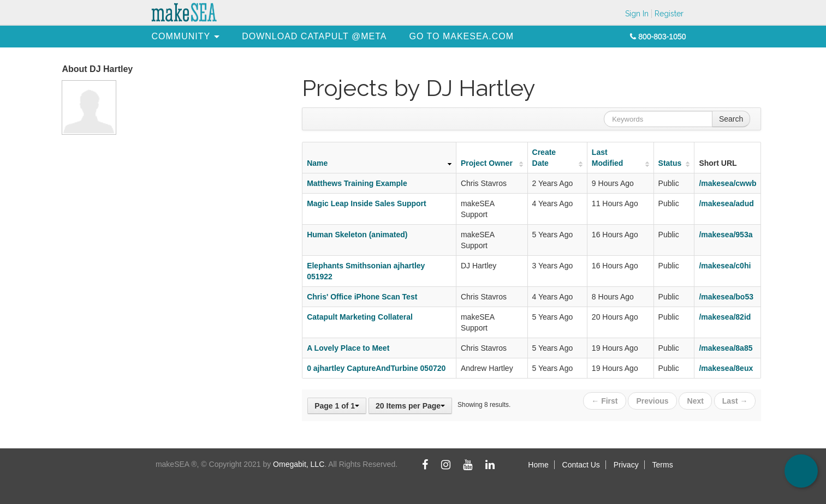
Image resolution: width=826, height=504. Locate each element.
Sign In (637, 14)
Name (317, 163)
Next (696, 401)
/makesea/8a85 (726, 348)
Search (731, 119)
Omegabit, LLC (299, 464)
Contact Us (581, 465)
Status (670, 163)
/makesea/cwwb (727, 183)
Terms (663, 465)
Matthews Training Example (357, 183)
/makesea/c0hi (725, 266)
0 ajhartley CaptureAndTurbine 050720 (376, 368)
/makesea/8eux (726, 368)
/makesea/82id (725, 317)
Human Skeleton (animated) (357, 235)
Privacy (626, 465)
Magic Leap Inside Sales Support (367, 203)
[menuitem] (181, 36)
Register (669, 14)
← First (604, 401)
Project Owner (487, 163)
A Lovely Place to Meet (348, 348)
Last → (735, 401)
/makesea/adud (726, 203)
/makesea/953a (726, 235)
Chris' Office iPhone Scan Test (362, 297)
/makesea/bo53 (726, 297)
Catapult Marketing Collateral (360, 317)
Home (538, 465)
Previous (653, 401)
